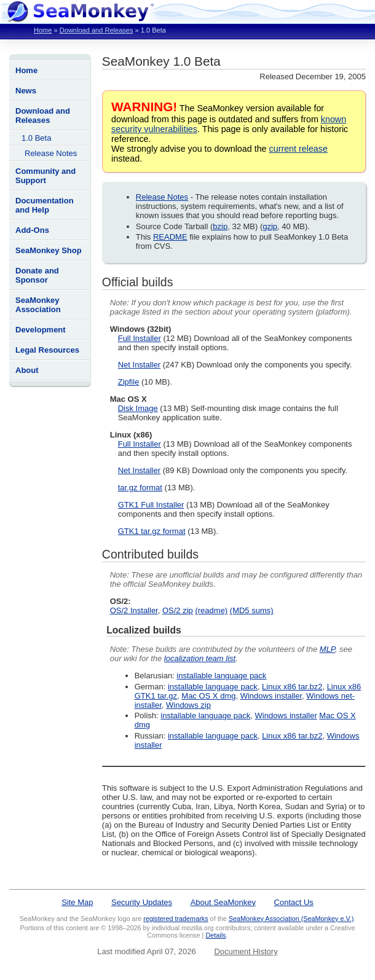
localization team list (200, 658)
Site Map (77, 902)
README (170, 237)
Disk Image (138, 408)
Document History (246, 951)
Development (41, 330)
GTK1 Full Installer (151, 505)
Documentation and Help (45, 205)
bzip (220, 226)
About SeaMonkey (223, 902)
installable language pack (221, 676)
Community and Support (45, 176)
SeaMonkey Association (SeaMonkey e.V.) (291, 919)
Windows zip (188, 705)
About (27, 370)
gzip (270, 226)
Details (215, 935)
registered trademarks (176, 919)
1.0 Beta (36, 138)
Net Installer (139, 365)
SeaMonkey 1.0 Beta (161, 61)
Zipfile (129, 382)
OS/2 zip (178, 610)
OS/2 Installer (134, 610)
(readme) (211, 610)
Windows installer (271, 696)
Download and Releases (97, 30)
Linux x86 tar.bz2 (292, 687)
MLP (327, 649)
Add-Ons (32, 230)
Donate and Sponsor (37, 275)
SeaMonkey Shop (49, 250)
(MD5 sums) (252, 610)
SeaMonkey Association (38, 305)
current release (298, 149)
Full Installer (140, 338)
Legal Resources (47, 350)
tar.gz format (140, 488)
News (26, 91)
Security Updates (142, 902)
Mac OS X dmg (208, 696)
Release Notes (51, 153)
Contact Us (294, 902)
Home (43, 30)
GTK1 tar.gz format (152, 531)
